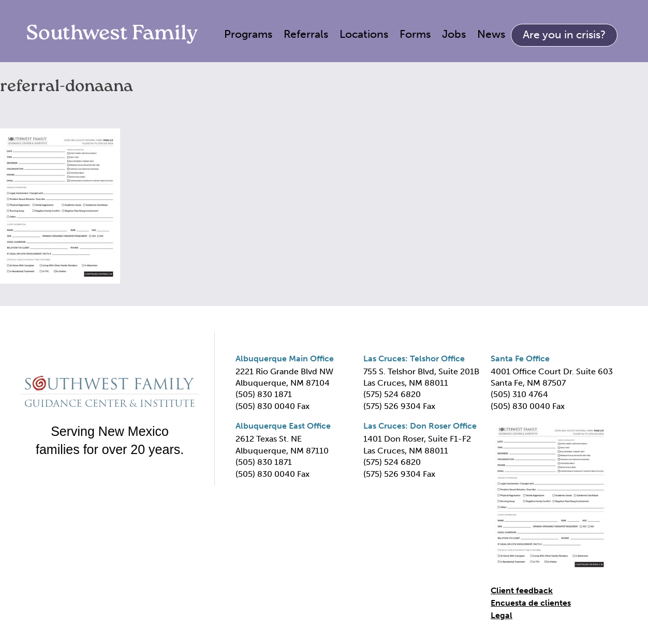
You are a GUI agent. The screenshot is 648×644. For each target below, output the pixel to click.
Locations (364, 34)
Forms (415, 34)
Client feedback (522, 590)
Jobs (454, 34)
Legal (502, 615)
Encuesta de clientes (531, 603)
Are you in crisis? (564, 34)
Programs (248, 34)
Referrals (306, 34)
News (491, 34)
